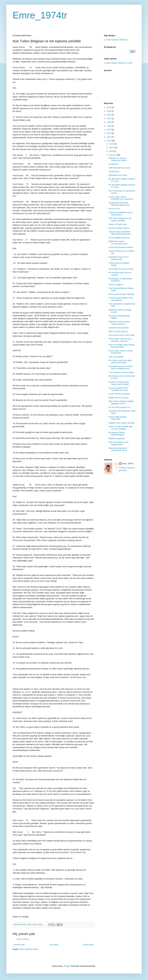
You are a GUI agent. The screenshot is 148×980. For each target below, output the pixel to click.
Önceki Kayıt (88, 945)
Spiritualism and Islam (118, 175)
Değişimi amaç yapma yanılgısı (122, 423)
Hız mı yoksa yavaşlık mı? (120, 407)
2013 (109, 133)
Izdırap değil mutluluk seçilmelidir (118, 418)
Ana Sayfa (54, 945)
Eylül (111, 151)
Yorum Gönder (23, 939)
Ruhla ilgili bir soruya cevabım (121, 269)
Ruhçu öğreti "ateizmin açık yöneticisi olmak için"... (120, 340)
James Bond (114, 172)
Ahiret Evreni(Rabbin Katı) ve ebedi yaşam (121, 214)
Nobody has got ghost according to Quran (118, 449)
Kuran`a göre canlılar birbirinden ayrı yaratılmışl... (121, 198)
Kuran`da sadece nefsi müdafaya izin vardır (118, 389)
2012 (109, 137)
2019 (109, 111)
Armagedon (114, 164)
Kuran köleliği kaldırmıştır (119, 238)
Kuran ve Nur (114, 209)
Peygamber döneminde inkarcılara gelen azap (119, 204)
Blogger (67, 966)
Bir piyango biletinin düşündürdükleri (117, 434)
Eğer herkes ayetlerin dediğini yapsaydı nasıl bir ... (121, 402)
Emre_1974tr (40, 15)
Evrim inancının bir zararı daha (121, 335)
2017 (109, 119)
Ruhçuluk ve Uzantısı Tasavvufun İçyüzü (118, 159)
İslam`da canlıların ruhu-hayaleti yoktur (119, 443)
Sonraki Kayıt (19, 945)
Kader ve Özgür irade (118, 224)
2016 (109, 122)
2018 (109, 115)
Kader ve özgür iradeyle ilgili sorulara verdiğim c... (120, 428)
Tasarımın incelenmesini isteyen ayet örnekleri (119, 383)
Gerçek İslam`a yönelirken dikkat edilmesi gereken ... (121, 233)
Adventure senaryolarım (119, 328)
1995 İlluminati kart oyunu (119, 168)
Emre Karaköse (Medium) (117, 40)
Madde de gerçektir (117, 439)
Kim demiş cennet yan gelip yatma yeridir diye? (120, 362)
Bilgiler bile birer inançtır (119, 398)
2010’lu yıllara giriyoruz (118, 332)
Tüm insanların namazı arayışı (121, 372)
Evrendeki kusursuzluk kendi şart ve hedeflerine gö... (121, 367)
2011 (109, 141)
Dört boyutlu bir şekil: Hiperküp (121, 294)
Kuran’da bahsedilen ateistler (121, 247)
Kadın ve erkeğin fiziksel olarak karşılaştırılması (122, 346)
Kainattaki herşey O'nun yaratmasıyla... (119, 258)
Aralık (112, 144)
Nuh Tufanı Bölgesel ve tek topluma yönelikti (120, 219)
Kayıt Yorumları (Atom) (29, 949)
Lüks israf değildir (116, 357)
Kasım (112, 148)
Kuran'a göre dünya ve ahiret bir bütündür (121, 352)
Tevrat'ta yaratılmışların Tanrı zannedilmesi (121, 299)
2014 (109, 130)
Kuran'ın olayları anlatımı (119, 228)
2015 (109, 126)
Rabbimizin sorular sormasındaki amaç (118, 242)
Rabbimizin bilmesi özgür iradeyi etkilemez (119, 323)
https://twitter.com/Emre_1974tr (119, 63)
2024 (109, 108)
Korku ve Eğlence (116, 285)
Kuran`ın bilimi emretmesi (119, 394)
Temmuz (113, 155)
